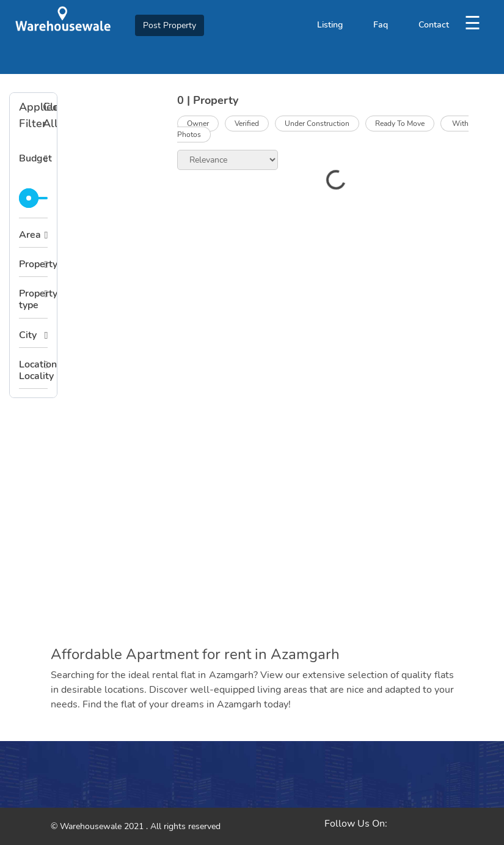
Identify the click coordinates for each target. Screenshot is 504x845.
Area (30, 235)
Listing (330, 25)
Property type (33, 299)
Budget (33, 158)
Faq (381, 25)
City (28, 335)
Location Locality (33, 370)
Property (33, 264)
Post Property (170, 25)
